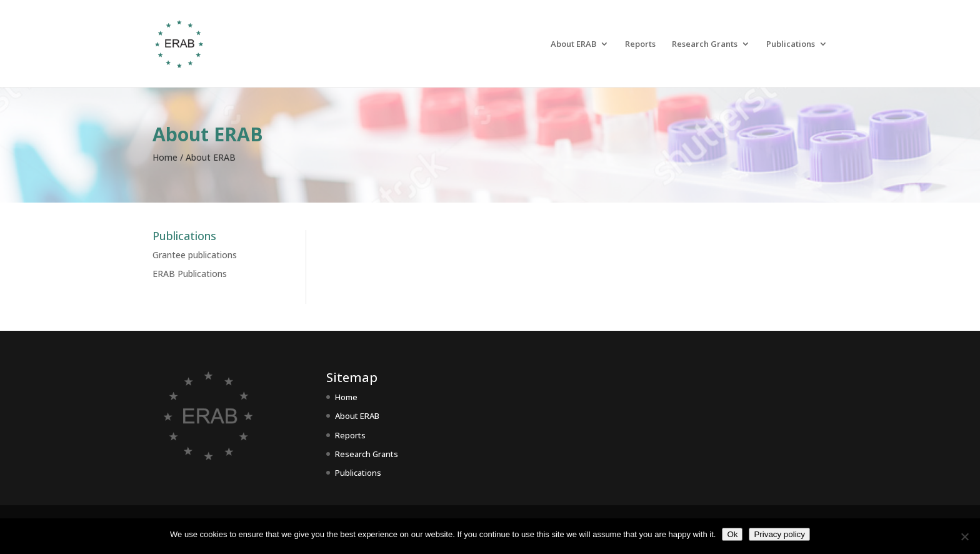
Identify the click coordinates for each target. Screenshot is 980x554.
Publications (791, 44)
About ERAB (573, 44)
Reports (640, 44)
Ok (732, 534)
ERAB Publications (190, 274)
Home (346, 397)
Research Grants (705, 44)
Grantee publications (195, 255)
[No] (964, 536)
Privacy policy (779, 534)
